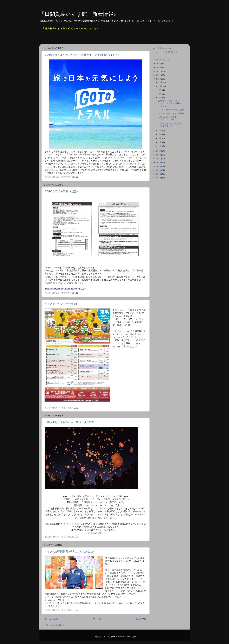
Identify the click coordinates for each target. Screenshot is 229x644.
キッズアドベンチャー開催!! (61, 304)
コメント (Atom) (57, 625)
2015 (159, 166)
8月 (160, 94)
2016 (159, 162)
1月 (160, 146)
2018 (159, 155)
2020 (159, 79)
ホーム (97, 619)
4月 (160, 135)
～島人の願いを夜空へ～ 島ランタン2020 (70, 422)
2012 (159, 178)
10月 (161, 86)
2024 (159, 63)
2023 (159, 67)
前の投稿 (141, 619)
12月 (161, 82)
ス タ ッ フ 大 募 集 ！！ (165, 52)
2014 (159, 170)
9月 (160, 90)
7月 (160, 98)
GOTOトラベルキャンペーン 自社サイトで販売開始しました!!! (82, 55)
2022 (159, 71)
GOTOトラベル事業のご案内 (62, 191)
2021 (159, 75)
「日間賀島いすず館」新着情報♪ (78, 14)
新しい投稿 (51, 619)
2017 (159, 159)
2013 (159, 174)
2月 (160, 142)
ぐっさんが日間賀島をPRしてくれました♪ (69, 551)
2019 (159, 151)
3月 (160, 138)
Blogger (132, 637)
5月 (160, 131)
